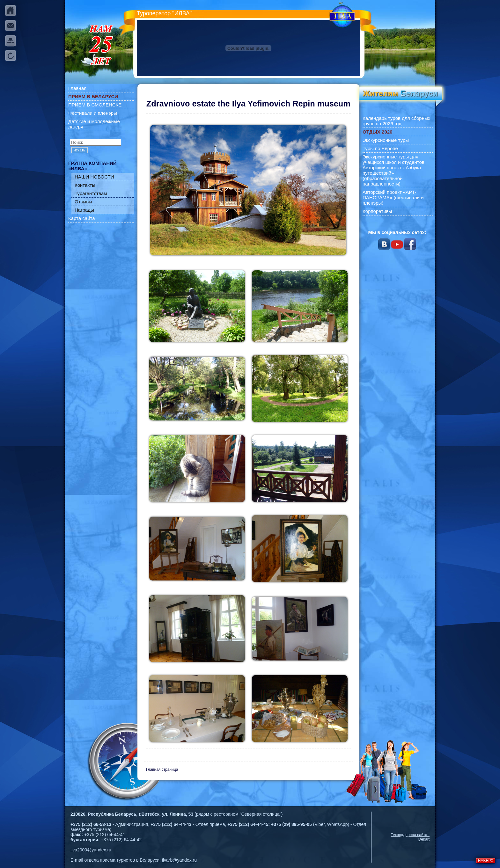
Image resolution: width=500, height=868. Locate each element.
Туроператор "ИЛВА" (164, 13)
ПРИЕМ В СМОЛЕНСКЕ (95, 105)
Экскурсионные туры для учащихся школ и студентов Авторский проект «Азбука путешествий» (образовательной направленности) (393, 170)
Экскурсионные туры (386, 140)
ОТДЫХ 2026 (377, 132)
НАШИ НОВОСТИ (94, 177)
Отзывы (83, 202)
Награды (84, 210)
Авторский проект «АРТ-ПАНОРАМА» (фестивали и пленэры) (393, 197)
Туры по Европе (380, 148)
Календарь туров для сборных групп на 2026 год (396, 121)
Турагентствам (91, 193)
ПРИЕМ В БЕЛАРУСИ (93, 96)
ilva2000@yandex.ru (91, 850)
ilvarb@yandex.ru (179, 860)
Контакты (85, 185)
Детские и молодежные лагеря (94, 124)
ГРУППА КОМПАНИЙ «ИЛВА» (92, 166)
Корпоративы (377, 211)
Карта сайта (82, 218)
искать (79, 150)
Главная (77, 88)
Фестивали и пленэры (93, 113)
